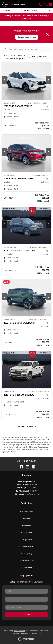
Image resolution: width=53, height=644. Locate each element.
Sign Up (27, 614)
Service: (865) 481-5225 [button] (27, 494)
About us (26, 519)
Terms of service (27, 560)
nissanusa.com (26, 567)
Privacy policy (27, 553)
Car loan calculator (27, 546)
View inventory (27, 512)
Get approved (26, 540)
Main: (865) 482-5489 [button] (27, 491)
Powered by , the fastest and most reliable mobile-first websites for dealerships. (26, 634)
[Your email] (26, 607)
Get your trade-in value (27, 37)
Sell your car (26, 533)
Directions (26, 526)
